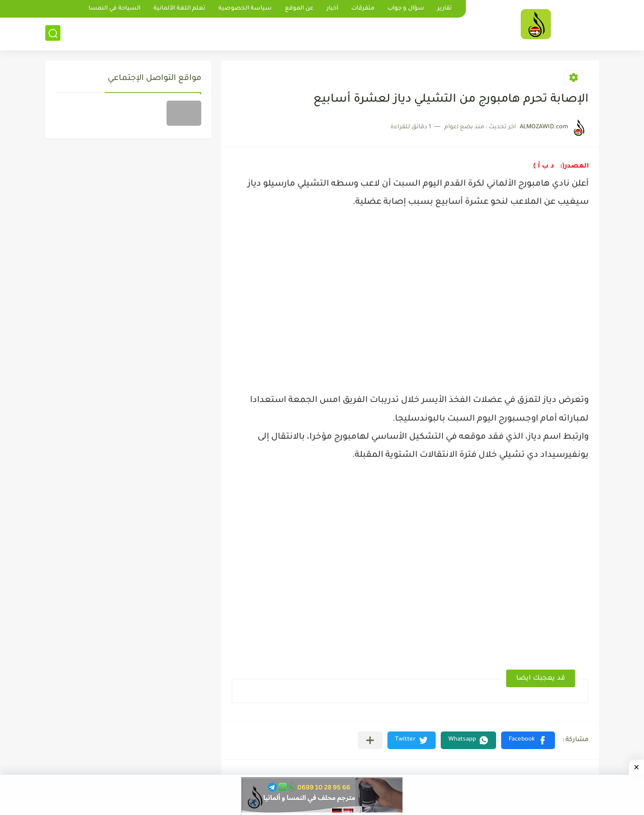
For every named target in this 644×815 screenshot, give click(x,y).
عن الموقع (299, 9)
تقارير (445, 9)
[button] (528, 740)
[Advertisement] (410, 298)
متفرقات (363, 9)
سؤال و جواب (406, 9)
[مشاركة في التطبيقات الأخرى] (370, 740)
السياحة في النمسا (114, 9)
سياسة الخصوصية (245, 9)
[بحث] (53, 33)
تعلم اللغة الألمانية (179, 9)
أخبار (332, 9)
